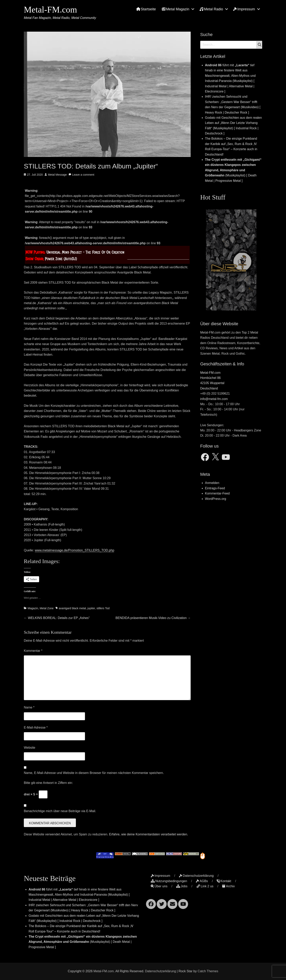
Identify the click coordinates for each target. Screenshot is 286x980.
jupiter (91, 608)
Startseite (146, 9)
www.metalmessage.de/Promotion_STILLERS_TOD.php (74, 550)
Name (29, 707)
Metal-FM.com (50, 10)
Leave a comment (83, 175)
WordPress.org (215, 499)
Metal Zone (47, 608)
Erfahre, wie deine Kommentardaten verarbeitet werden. (149, 834)
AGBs (202, 881)
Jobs (182, 886)
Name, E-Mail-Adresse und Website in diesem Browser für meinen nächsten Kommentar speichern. (94, 773)
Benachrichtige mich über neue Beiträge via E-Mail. (60, 811)
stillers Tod (103, 608)
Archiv (228, 886)
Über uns (159, 886)
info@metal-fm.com (214, 399)
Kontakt (224, 881)
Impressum (244, 9)
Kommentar (33, 651)
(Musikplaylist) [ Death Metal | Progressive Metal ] (233, 170)
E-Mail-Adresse (36, 727)
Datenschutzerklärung (196, 876)
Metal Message (57, 175)
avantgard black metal (72, 608)
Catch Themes (208, 971)
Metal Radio (211, 9)
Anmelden (212, 483)
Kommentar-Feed (217, 493)
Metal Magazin (176, 9)
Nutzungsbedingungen (169, 881)
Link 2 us (205, 886)
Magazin (33, 608)
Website (30, 748)
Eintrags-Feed (215, 488)
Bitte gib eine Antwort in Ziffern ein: (48, 783)
